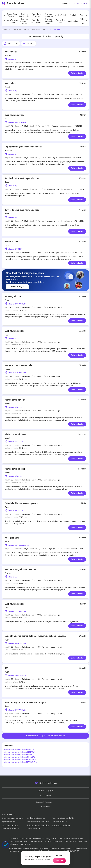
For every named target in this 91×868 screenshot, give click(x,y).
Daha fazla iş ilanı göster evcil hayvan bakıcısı (45, 736)
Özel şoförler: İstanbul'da (61, 825)
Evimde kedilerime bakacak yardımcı (22, 503)
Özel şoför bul (61, 15)
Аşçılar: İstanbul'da (8, 822)
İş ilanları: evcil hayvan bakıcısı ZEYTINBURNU (20, 762)
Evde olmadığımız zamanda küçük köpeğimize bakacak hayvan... (35, 636)
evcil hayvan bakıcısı (15, 115)
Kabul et (59, 861)
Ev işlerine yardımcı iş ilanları (49, 21)
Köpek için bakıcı (13, 296)
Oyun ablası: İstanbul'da (10, 825)
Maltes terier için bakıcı (16, 400)
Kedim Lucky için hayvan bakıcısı (20, 569)
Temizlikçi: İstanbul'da (60, 822)
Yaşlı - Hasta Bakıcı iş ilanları (36, 21)
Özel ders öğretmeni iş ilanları (24, 21)
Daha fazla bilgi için (42, 859)
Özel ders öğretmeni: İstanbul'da (38, 825)
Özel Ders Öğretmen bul (24, 15)
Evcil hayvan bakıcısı (15, 331)
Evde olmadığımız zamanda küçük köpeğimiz (26, 702)
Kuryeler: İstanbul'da (34, 829)
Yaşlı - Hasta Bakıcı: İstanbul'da (63, 818)
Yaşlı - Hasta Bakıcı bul (36, 15)
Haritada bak (11, 43)
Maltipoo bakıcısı (13, 242)
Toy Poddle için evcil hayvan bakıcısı (22, 178)
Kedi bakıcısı (11, 52)
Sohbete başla (17, 287)
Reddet (59, 855)
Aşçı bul (73, 15)
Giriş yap (76, 4)
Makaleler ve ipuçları (46, 791)
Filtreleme (29, 43)
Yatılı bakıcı (10, 83)
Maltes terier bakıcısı (15, 469)
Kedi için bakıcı (12, 538)
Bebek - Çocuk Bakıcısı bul (12, 15)
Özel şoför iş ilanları (61, 21)
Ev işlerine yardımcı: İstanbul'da (13, 818)
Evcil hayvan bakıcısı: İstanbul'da (38, 822)
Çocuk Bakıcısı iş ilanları (12, 21)
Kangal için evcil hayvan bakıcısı (20, 365)
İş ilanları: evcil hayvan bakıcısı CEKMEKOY (19, 752)
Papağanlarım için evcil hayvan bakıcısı (23, 147)
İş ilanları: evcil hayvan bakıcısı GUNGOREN (19, 757)
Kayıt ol (84, 4)
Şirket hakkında (45, 795)
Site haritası (46, 807)
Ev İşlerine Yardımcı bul (48, 15)
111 (7, 668)
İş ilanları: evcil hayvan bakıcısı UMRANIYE (19, 755)
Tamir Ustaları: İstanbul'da (11, 829)
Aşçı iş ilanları (73, 21)
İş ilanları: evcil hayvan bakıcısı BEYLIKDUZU (20, 760)
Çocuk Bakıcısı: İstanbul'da (36, 818)
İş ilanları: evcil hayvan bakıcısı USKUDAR (19, 750)
